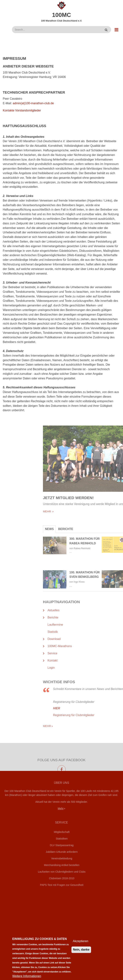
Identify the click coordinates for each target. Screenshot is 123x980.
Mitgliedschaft (62, 832)
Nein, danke (81, 954)
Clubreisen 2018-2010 (62, 878)
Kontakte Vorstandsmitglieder (22, 110)
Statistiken (62, 839)
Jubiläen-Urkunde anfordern (62, 852)
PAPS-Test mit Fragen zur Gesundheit (62, 885)
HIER (104, 708)
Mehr (61, 808)
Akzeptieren (81, 946)
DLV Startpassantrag (62, 845)
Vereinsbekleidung (62, 858)
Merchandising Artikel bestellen (62, 865)
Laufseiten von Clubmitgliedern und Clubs (62, 872)
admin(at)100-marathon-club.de (33, 103)
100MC (61, 15)
